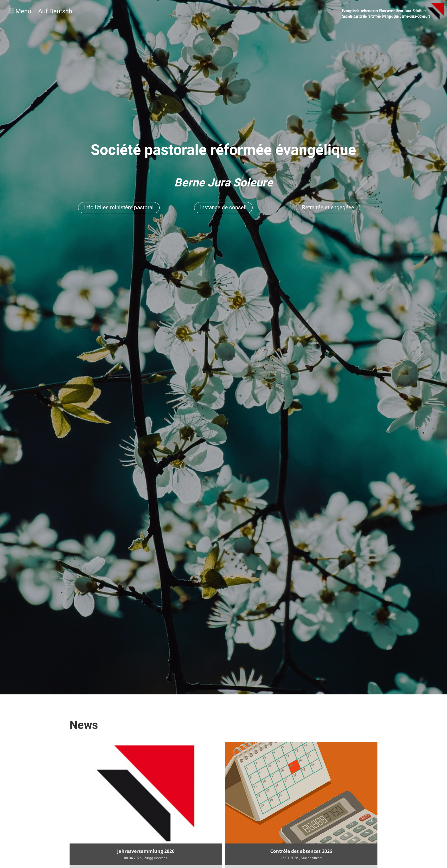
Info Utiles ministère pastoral (119, 207)
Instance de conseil (223, 207)
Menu (40, 11)
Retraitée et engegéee (328, 207)
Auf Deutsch (55, 11)
